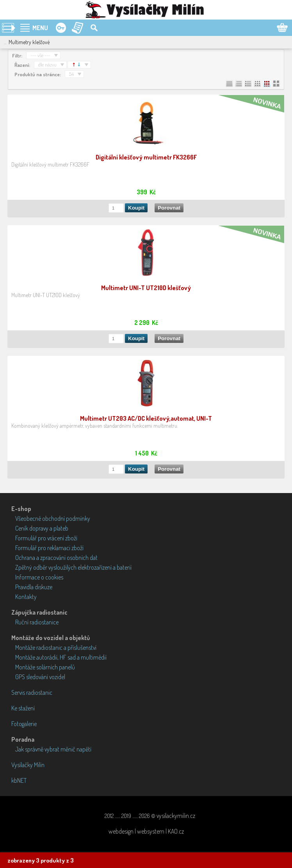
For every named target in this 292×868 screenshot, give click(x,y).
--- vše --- (40, 55)
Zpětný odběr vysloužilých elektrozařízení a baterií (73, 567)
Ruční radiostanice (37, 622)
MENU (40, 28)
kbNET (19, 780)
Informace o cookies (39, 577)
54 (71, 74)
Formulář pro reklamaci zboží (49, 548)
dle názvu (47, 65)
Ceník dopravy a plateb (42, 528)
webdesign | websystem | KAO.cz (146, 831)
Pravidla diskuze (34, 587)
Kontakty (26, 597)
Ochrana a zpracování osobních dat (56, 558)
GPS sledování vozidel (40, 677)
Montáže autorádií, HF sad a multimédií (61, 657)
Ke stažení (23, 708)
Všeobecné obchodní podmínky (53, 518)
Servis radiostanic (32, 692)
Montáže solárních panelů (45, 667)
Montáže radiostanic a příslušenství (56, 647)
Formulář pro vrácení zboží (46, 538)
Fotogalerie (24, 724)
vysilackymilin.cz (176, 816)
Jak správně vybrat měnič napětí (53, 749)
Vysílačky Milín (28, 765)
